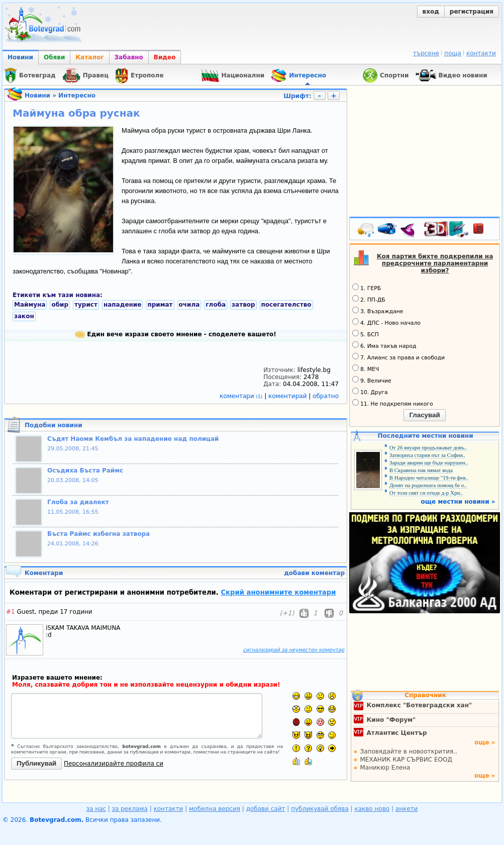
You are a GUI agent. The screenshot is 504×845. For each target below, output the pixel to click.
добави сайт (266, 809)
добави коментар (314, 573)
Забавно (129, 57)
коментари (242, 396)
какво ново (372, 809)
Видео (165, 57)
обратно (326, 396)
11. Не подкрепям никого (393, 403)
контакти (481, 53)
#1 (11, 612)
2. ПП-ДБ (369, 299)
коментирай (288, 396)
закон (24, 316)
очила (189, 305)
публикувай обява (320, 809)
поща (453, 53)
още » (485, 742)
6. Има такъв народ (384, 345)
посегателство (286, 305)
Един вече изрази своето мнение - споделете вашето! (176, 334)
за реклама (130, 809)
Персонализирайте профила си (114, 764)
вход (431, 12)
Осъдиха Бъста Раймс (85, 471)
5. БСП (366, 334)
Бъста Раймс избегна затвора (98, 534)
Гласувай (424, 415)
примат (160, 305)
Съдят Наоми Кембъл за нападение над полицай (133, 439)
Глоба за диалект (78, 502)
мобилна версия (215, 809)
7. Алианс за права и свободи (398, 357)
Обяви (54, 57)
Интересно (77, 96)
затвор (243, 305)
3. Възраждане (378, 311)
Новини (20, 57)
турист (86, 305)
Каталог (89, 57)
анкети (407, 809)
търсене (426, 53)
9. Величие (372, 380)
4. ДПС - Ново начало (386, 322)
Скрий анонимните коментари (278, 592)
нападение (122, 305)
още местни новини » (458, 502)
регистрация (472, 12)
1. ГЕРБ (367, 288)
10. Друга (370, 392)
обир (60, 305)
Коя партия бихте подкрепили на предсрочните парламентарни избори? (435, 263)
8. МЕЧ (366, 368)
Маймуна (30, 305)
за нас (96, 809)
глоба (216, 305)
